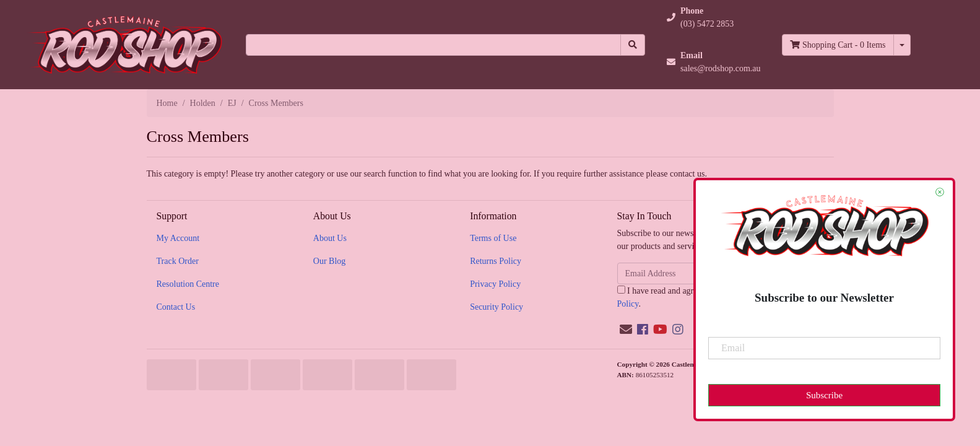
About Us (330, 238)
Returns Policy (496, 261)
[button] (714, 17)
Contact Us (176, 307)
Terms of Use (493, 238)
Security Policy (497, 307)
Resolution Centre (188, 284)
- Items (838, 45)
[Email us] (626, 330)
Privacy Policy (495, 284)
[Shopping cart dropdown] (902, 45)
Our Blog (330, 261)
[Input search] (433, 45)
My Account (178, 238)
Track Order (178, 261)
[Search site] (633, 45)
